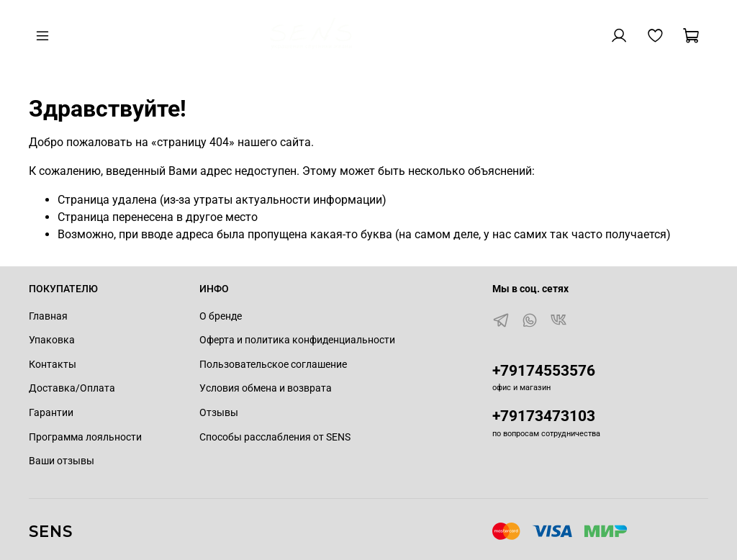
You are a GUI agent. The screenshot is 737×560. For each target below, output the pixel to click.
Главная (48, 316)
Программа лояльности (85, 437)
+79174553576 (544, 371)
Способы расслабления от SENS (275, 437)
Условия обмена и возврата (266, 388)
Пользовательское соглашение (273, 365)
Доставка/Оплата (72, 388)
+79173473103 (544, 416)
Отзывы (219, 413)
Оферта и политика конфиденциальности (297, 340)
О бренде (221, 316)
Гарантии (51, 413)
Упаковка (52, 340)
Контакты (53, 365)
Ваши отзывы (62, 461)
